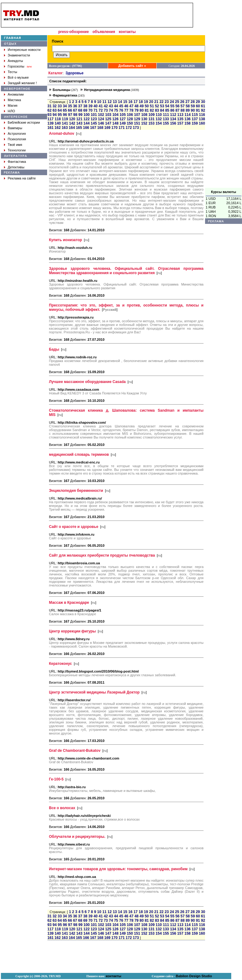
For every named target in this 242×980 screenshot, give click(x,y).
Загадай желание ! (22, 83)
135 (180, 119)
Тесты (12, 72)
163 (65, 128)
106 (130, 115)
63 (55, 110)
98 (75, 115)
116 (202, 115)
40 (96, 106)
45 (121, 106)
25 (177, 102)
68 (80, 110)
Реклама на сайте (22, 178)
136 (188, 119)
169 (107, 128)
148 (115, 123)
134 (173, 119)
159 (195, 123)
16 (130, 102)
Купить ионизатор (65, 240)
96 (65, 115)
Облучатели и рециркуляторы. (77, 837)
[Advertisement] (118, 15)
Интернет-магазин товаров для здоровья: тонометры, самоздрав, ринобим (118, 869)
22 (161, 102)
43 (111, 106)
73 (106, 110)
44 (116, 106)
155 (166, 123)
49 (141, 106)
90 (193, 110)
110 (159, 115)
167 (93, 128)
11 (104, 102)
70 (90, 110)
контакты (127, 32)
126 (115, 119)
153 (151, 123)
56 (177, 106)
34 (65, 106)
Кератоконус (60, 664)
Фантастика (17, 162)
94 (55, 115)
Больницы (62, 90)
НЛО (11, 111)
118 (58, 119)
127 (123, 119)
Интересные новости (24, 50)
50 (147, 106)
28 (193, 102)
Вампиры (15, 128)
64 (60, 110)
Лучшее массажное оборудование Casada (87, 382)
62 (49, 110)
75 (116, 110)
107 (137, 115)
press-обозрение (73, 32)
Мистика (14, 100)
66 (70, 110)
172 (129, 128)
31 (49, 106)
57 (182, 106)
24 (172, 102)
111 (166, 115)
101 (94, 115)
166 (86, 128)
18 (141, 102)
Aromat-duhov (62, 134)
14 (120, 102)
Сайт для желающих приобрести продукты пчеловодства (102, 555)
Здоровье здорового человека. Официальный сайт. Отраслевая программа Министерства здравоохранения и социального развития (126, 271)
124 (101, 119)
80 (141, 110)
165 (79, 128)
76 (121, 110)
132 (159, 119)
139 (50, 123)
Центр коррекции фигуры (72, 631)
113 (180, 115)
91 (198, 110)
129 (137, 119)
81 (147, 110)
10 (99, 102)
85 (167, 110)
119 (65, 119)
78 (131, 110)
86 (172, 110)
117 (50, 119)
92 (203, 110)
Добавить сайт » (132, 66)
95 (60, 115)
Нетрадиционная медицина (107, 90)
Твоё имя (15, 145)
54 (167, 106)
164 (72, 128)
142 (72, 123)
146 (101, 123)
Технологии (17, 150)
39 (90, 106)
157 (180, 123)
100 (87, 115)
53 (162, 106)
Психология (17, 139)
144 (87, 123)
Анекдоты (15, 61)
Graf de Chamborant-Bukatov (75, 751)
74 (111, 110)
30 (203, 102)
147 (108, 123)
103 (108, 115)
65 (65, 110)
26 (182, 102)
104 (115, 115)
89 (188, 110)
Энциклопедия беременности (76, 491)
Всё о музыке (18, 77)
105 (123, 115)
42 (106, 106)
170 (115, 128)
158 (188, 123)
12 (109, 102)
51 (152, 106)
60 (198, 106)
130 (144, 119)
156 (173, 123)
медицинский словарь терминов (79, 455)
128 (130, 119)
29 (198, 102)
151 (137, 123)
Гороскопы (16, 66)
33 (60, 106)
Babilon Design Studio (194, 976)
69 (85, 110)
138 (202, 119)
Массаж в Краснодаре (69, 603)
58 (188, 106)
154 (159, 123)
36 (75, 106)
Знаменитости (19, 55)
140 (58, 123)
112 (173, 115)
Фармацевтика (65, 95)
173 (136, 128)
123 (94, 119)
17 (136, 102)
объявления (104, 32)
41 (101, 106)
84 (162, 110)
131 (151, 119)
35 (70, 106)
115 (195, 115)
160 (202, 123)
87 (177, 110)
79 (137, 110)
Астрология (17, 134)
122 (87, 119)
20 (151, 102)
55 (172, 106)
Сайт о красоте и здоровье (74, 527)
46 (126, 106)
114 (188, 115)
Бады (54, 349)
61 (203, 106)
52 (157, 106)
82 (152, 110)
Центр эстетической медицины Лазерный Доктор (94, 692)
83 (157, 110)
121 (79, 119)
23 (167, 102)
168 (100, 128)
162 (58, 128)
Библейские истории (24, 122)
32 (55, 106)
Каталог (56, 73)
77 (126, 110)
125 (108, 119)
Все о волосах (62, 808)
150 (130, 123)
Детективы (16, 167)
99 (81, 115)
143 (79, 123)
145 (94, 123)
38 (85, 106)
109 (151, 115)
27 (187, 102)
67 (75, 110)
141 (65, 123)
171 (122, 128)
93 (49, 115)
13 (115, 102)
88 (182, 110)
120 (72, 119)
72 (101, 110)
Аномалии (16, 94)
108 (144, 115)
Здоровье (75, 73)
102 (101, 115)
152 (144, 123)
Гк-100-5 (56, 779)
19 (146, 102)
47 (131, 106)
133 (166, 119)
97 (70, 115)
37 (80, 106)
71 (96, 110)
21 (156, 102)
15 (125, 102)
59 (193, 106)
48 (137, 106)
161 (50, 128)
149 (123, 123)
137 (195, 119)
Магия (13, 105)
